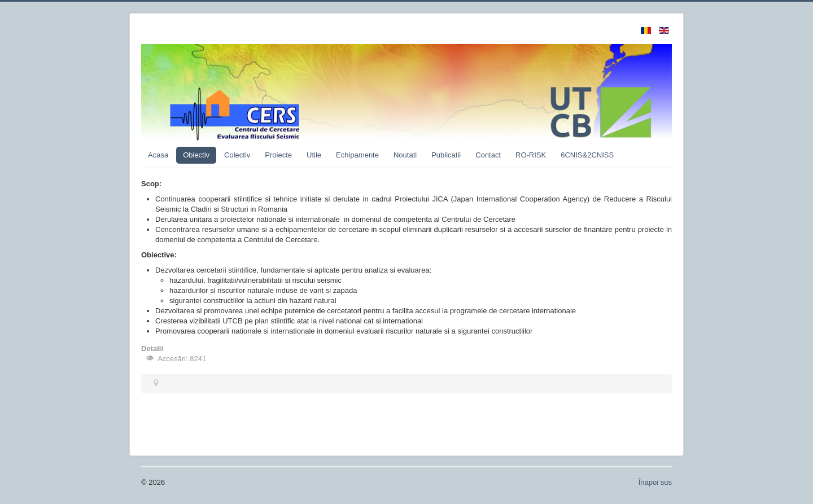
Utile (314, 155)
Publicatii (446, 155)
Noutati (405, 155)
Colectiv (237, 155)
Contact (488, 155)
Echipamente (357, 155)
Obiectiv (196, 155)
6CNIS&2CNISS (587, 155)
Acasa (158, 155)
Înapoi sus (655, 482)
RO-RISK (531, 155)
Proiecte (278, 155)
